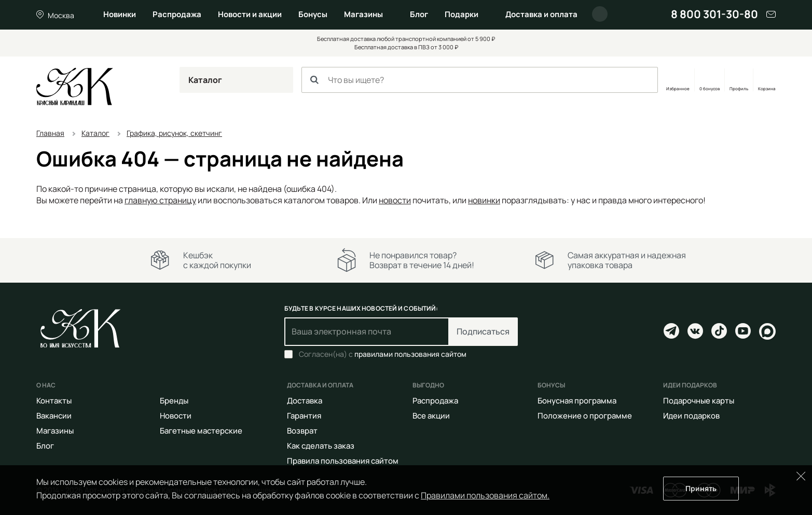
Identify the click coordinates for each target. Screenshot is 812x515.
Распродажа (177, 14)
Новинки (120, 14)
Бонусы (313, 14)
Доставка (305, 401)
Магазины (363, 14)
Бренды (174, 401)
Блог (419, 14)
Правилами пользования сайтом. (485, 495)
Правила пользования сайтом (343, 461)
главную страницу (160, 200)
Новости (176, 416)
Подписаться (483, 331)
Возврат (302, 431)
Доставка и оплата (541, 14)
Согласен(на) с (383, 354)
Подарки (462, 14)
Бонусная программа (577, 401)
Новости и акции (250, 14)
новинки (484, 200)
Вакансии (54, 416)
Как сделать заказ (321, 446)
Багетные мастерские (201, 431)
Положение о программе (585, 416)
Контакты (54, 401)
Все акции (431, 416)
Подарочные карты (699, 401)
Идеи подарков (691, 416)
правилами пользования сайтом (410, 354)
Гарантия (304, 416)
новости (395, 200)
